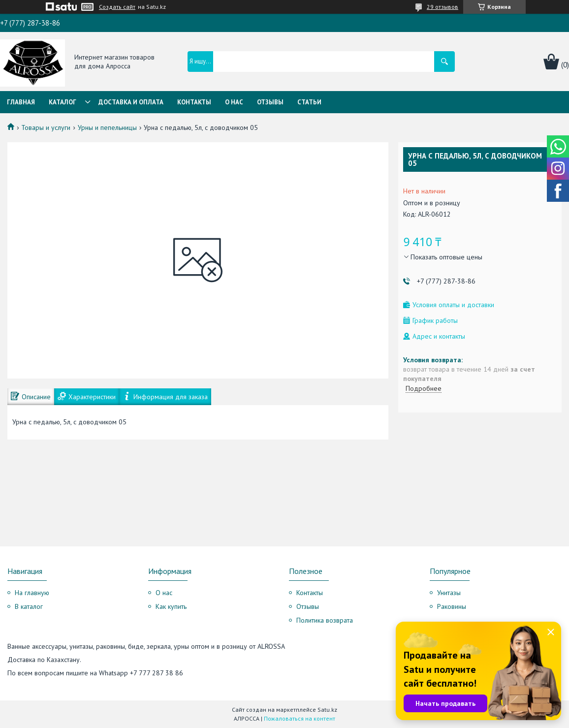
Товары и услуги (46, 127)
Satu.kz (327, 710)
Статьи (309, 102)
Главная (21, 102)
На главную (32, 593)
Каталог (63, 102)
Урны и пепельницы (107, 127)
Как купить (171, 606)
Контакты (194, 102)
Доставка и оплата (131, 102)
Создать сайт (117, 7)
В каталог (29, 606)
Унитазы (449, 593)
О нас (234, 102)
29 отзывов (443, 7)
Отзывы (270, 102)
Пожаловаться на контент (300, 718)
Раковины (452, 606)
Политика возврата (325, 620)
